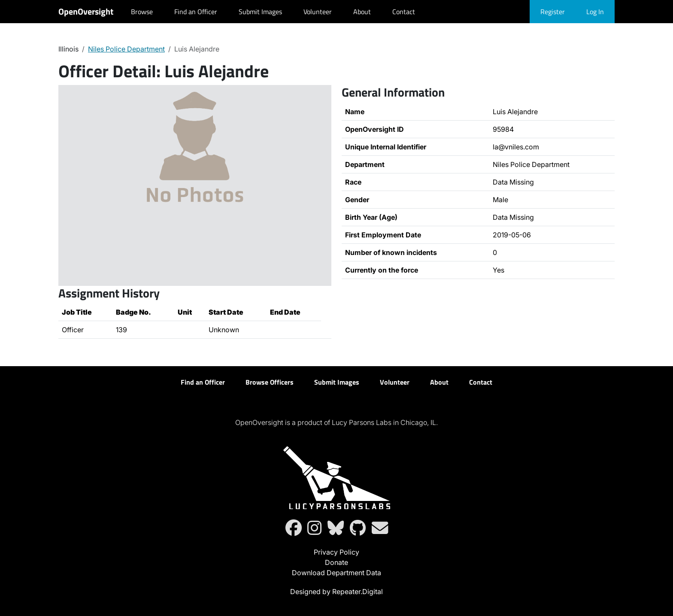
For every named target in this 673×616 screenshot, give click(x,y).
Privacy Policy (336, 552)
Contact (404, 12)
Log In (595, 12)
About (362, 12)
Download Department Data (336, 573)
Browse (142, 12)
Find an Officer (196, 12)
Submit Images (260, 12)
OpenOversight (86, 11)
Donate (336, 562)
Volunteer (318, 12)
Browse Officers (270, 382)
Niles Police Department (126, 49)
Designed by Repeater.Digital (336, 592)
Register (553, 12)
